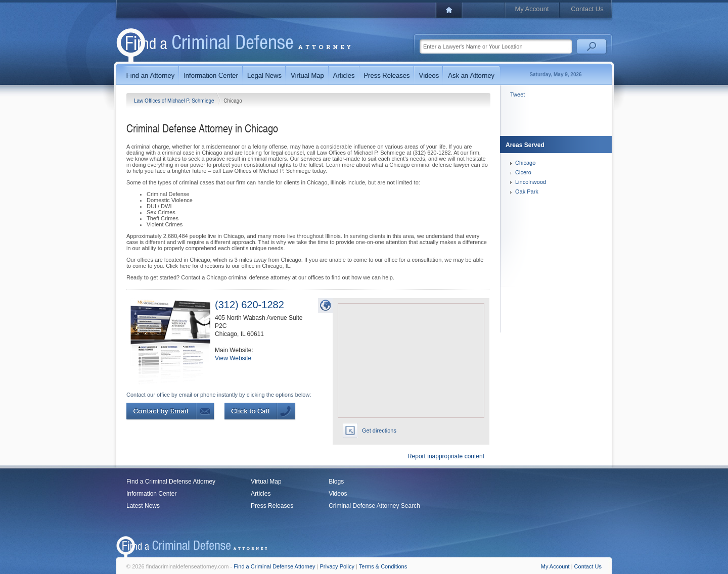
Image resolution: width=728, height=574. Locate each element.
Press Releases (272, 506)
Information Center (151, 494)
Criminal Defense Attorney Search (374, 506)
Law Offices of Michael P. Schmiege (175, 101)
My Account (532, 9)
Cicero (523, 172)
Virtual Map (266, 482)
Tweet (517, 94)
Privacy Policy (337, 566)
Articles (261, 494)
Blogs (336, 482)
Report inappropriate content (446, 456)
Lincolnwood (531, 182)
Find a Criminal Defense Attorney (171, 482)
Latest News (143, 506)
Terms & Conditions (383, 566)
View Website (233, 358)
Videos (338, 494)
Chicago (525, 163)
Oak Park (527, 192)
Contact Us (587, 9)
